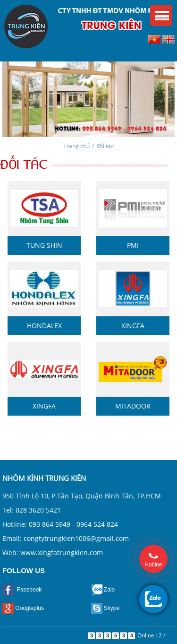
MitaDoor (133, 406)
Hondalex (44, 326)
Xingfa (133, 326)
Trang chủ (76, 146)
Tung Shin (44, 245)
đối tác (105, 146)
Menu (161, 15)
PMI (133, 245)
